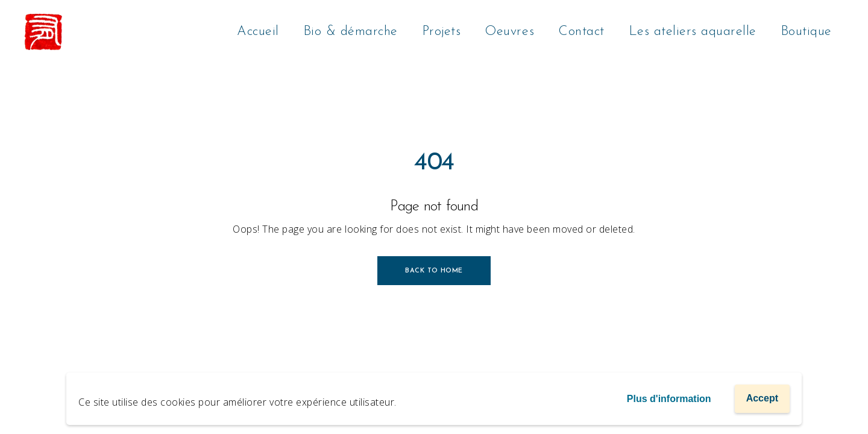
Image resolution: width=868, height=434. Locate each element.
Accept (762, 398)
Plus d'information (669, 399)
